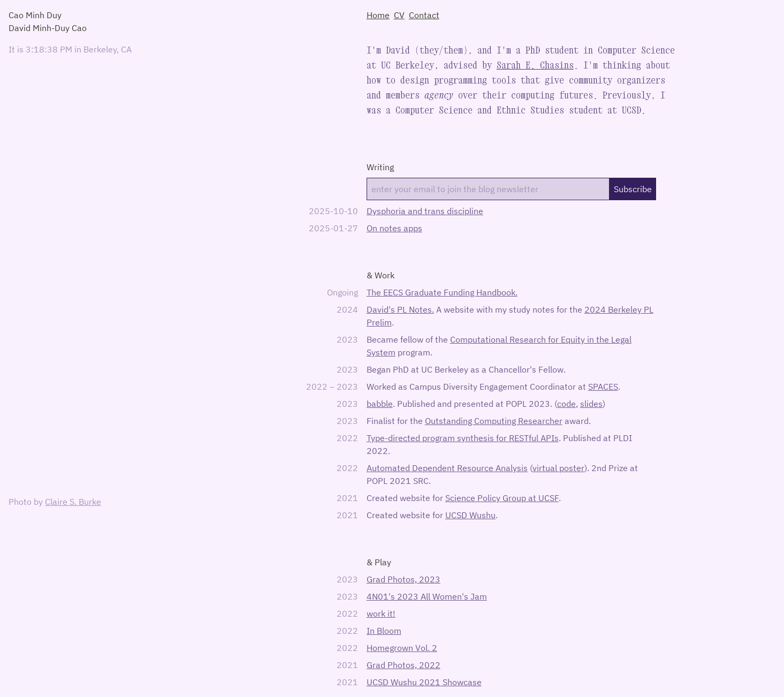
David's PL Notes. (400, 309)
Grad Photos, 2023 (404, 579)
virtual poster (558, 468)
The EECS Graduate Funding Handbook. (442, 292)
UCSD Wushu (470, 515)
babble (380, 404)
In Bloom (384, 631)
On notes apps (394, 228)
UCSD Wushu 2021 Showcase (424, 682)
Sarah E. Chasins (535, 65)
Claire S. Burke (73, 502)
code (566, 404)
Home (378, 15)
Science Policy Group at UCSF (502, 498)
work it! (381, 613)
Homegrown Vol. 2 (402, 648)
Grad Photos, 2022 (404, 665)
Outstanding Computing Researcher (494, 421)
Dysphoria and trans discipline (425, 211)
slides (591, 404)
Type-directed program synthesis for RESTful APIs (463, 438)
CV (399, 15)
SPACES (603, 387)
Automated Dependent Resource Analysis (447, 468)
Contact (424, 15)
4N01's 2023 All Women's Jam (427, 596)
